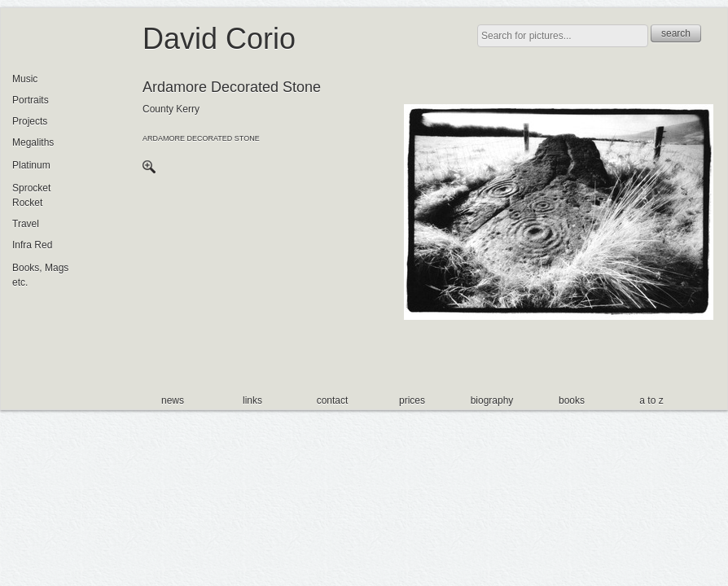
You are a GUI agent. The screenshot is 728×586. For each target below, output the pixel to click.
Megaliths (33, 142)
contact (333, 400)
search (676, 33)
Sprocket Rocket (31, 195)
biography (492, 400)
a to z (651, 400)
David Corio (219, 39)
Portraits (31, 100)
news (173, 400)
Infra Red (32, 245)
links (252, 400)
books (572, 400)
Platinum (31, 165)
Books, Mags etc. (40, 275)
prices (412, 400)
